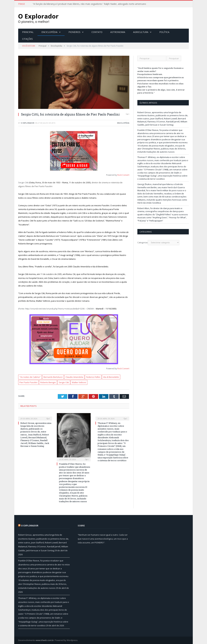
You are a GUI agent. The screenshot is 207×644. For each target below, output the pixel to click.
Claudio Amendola (74, 377)
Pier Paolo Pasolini (28, 382)
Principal (28, 32)
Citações (27, 39)
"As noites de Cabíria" (30, 377)
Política (164, 32)
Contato (97, 32)
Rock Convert (123, 175)
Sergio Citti (64, 382)
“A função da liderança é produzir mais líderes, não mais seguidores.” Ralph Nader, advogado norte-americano (89, 4)
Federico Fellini (93, 377)
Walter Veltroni (79, 382)
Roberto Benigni (48, 382)
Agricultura (141, 32)
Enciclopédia (49, 32)
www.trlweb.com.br (45, 640)
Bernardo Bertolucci (53, 377)
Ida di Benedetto (111, 377)
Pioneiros (74, 32)
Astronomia (118, 32)
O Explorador (28, 123)
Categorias (143, 242)
